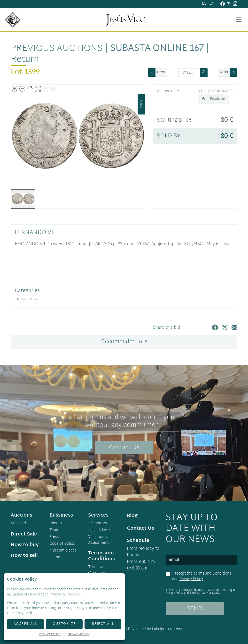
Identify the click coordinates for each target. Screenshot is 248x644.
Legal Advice (99, 530)
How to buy (25, 545)
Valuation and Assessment (100, 540)
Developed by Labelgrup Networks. (158, 629)
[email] (201, 560)
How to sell (24, 556)
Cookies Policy (50, 635)
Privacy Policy (191, 579)
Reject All (103, 624)
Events (55, 558)
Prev (161, 72)
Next (224, 72)
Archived (18, 524)
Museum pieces (63, 551)
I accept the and (202, 577)
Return (25, 59)
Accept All (25, 624)
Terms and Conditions (212, 574)
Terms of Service (201, 593)
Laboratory (98, 524)
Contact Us (124, 448)
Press (54, 537)
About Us (57, 524)
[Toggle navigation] (239, 20)
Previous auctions (57, 49)
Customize (64, 624)
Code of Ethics (62, 544)
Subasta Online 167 (157, 49)
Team (54, 530)
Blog (132, 516)
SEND (195, 609)
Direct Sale (24, 534)
